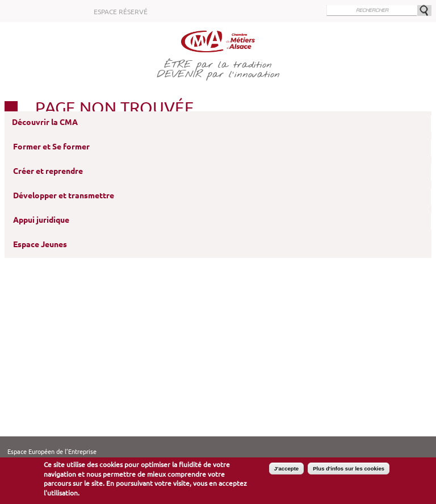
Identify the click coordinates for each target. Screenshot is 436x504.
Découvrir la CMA (45, 122)
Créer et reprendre (48, 171)
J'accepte (286, 468)
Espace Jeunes (40, 244)
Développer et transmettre (64, 195)
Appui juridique (41, 220)
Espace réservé (121, 12)
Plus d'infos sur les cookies (349, 468)
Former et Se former (51, 147)
